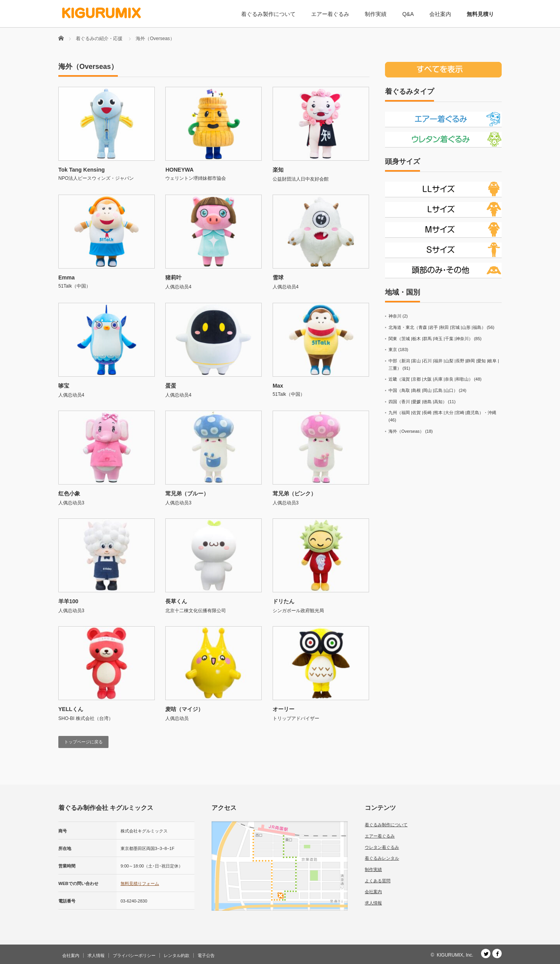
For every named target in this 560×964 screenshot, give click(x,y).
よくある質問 (378, 881)
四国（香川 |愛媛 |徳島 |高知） (418, 402)
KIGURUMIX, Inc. (455, 955)
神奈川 (395, 316)
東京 (393, 349)
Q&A (408, 14)
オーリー (283, 709)
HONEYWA (179, 170)
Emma (66, 277)
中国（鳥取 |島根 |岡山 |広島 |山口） (423, 390)
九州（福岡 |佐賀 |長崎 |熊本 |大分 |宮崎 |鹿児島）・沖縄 (442, 413)
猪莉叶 (173, 277)
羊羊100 (68, 601)
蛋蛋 (171, 386)
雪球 (278, 277)
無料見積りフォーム (140, 883)
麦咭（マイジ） (184, 709)
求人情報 (373, 903)
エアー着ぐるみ (330, 14)
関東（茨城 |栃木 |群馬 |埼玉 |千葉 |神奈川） (431, 339)
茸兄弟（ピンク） (294, 493)
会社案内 (440, 14)
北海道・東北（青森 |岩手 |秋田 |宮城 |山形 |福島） (437, 327)
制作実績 (376, 14)
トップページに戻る (83, 742)
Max (278, 386)
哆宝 (64, 386)
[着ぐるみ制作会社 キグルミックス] (101, 13)
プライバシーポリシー (134, 955)
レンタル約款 (177, 955)
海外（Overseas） (406, 431)
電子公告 (206, 955)
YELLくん (71, 709)
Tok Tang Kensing (81, 170)
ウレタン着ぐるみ (382, 847)
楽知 (278, 170)
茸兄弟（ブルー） (187, 493)
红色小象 (69, 493)
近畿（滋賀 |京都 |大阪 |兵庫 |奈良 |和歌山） (431, 379)
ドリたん (283, 601)
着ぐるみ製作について (268, 14)
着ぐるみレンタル (382, 858)
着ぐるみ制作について (386, 825)
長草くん (176, 601)
